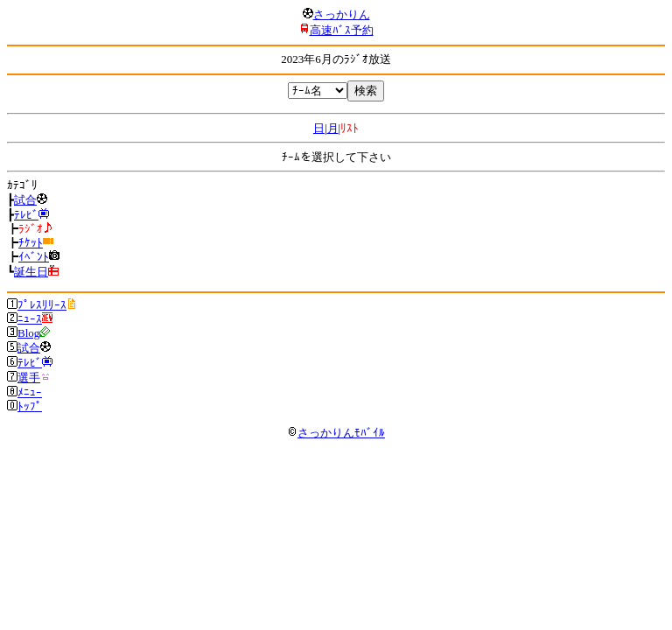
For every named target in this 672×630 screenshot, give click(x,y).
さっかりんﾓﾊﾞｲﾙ (336, 433)
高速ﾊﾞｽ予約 (342, 30)
